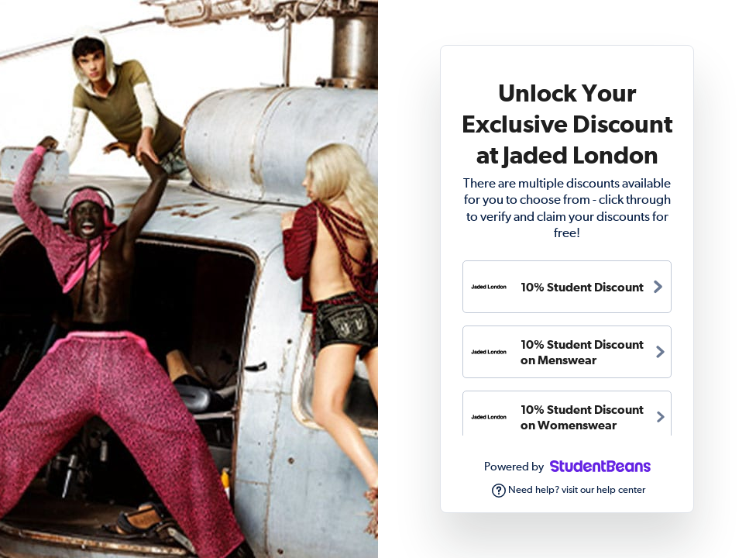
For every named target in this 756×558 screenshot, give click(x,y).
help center (621, 490)
